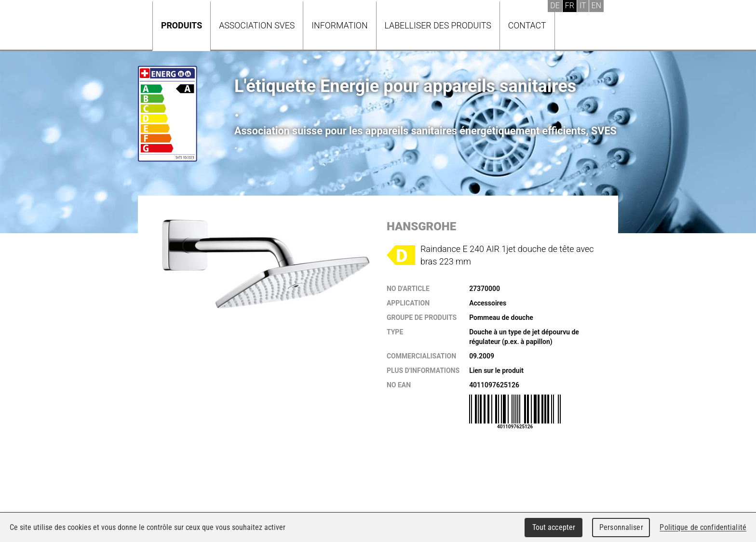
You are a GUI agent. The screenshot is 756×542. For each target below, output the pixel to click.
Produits (182, 25)
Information (339, 25)
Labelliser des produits (438, 25)
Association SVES (257, 25)
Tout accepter (554, 527)
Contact (527, 25)
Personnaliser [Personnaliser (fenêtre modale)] (621, 527)
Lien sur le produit (496, 370)
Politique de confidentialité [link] (703, 527)
